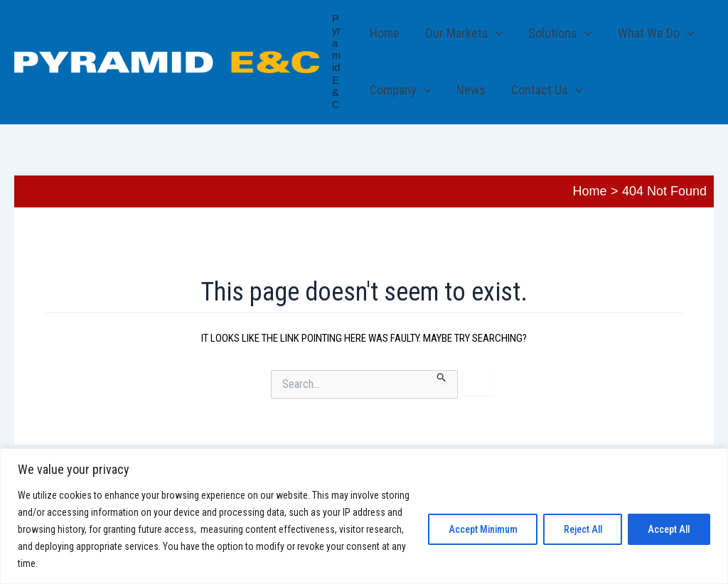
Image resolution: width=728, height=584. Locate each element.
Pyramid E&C (336, 61)
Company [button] (401, 90)
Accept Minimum (477, 529)
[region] (364, 516)
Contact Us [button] (547, 90)
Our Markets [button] (464, 33)
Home (385, 33)
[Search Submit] (442, 378)
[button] (496, 33)
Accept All (668, 529)
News (471, 90)
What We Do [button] (656, 33)
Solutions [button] (560, 33)
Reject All (579, 529)
